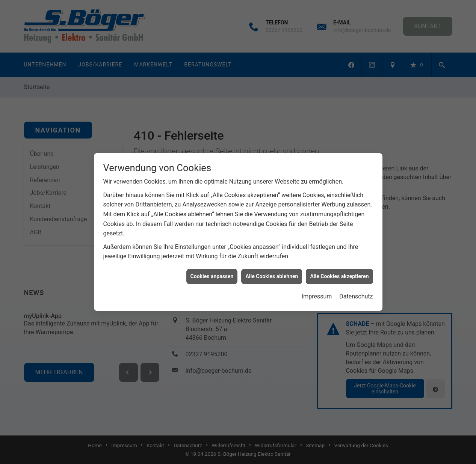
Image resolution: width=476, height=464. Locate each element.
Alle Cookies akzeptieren (339, 274)
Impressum (317, 294)
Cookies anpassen (212, 274)
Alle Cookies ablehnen (272, 274)
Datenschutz (356, 294)
